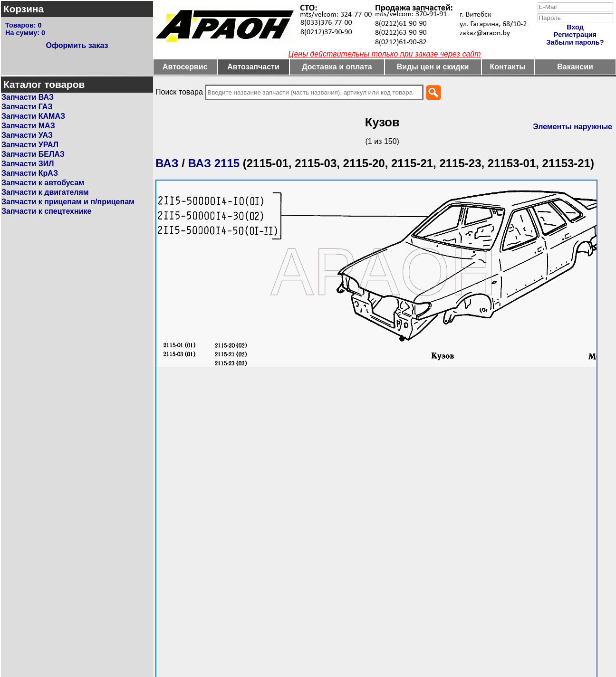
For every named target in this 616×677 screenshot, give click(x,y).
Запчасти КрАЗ (30, 173)
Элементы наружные (573, 127)
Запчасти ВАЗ (28, 97)
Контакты (508, 67)
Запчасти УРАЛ (30, 145)
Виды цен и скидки (433, 67)
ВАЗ (167, 163)
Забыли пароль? (575, 42)
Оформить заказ (77, 45)
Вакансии (575, 67)
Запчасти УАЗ (27, 135)
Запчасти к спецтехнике (46, 211)
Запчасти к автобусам (43, 183)
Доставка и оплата (337, 67)
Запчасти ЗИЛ (28, 164)
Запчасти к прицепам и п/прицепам (68, 202)
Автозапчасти (253, 67)
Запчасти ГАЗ (27, 107)
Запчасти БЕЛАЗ (33, 154)
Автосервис (185, 67)
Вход (575, 27)
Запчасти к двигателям (45, 192)
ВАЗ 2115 (214, 163)
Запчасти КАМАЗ (33, 116)
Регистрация (575, 35)
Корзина (24, 9)
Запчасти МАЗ (28, 126)
